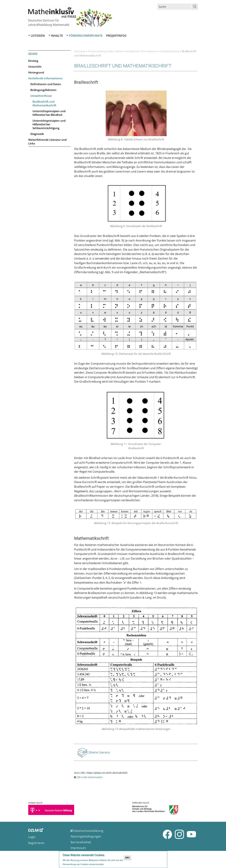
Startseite (80, 51)
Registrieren (36, 843)
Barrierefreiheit (81, 842)
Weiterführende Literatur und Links (47, 142)
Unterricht (35, 67)
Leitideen (38, 36)
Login (32, 837)
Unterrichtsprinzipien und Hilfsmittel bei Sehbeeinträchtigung (49, 124)
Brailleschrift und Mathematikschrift (44, 103)
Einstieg (33, 61)
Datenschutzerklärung (88, 831)
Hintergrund (36, 72)
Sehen (119, 51)
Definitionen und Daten (46, 84)
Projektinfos (116, 36)
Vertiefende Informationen (45, 78)
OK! (127, 858)
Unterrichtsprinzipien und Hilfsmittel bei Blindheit (49, 113)
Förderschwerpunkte (86, 36)
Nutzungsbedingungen (86, 836)
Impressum (78, 848)
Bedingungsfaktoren (43, 90)
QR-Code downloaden (90, 777)
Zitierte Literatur (99, 753)
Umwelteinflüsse (41, 96)
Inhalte (57, 36)
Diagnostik (37, 134)
